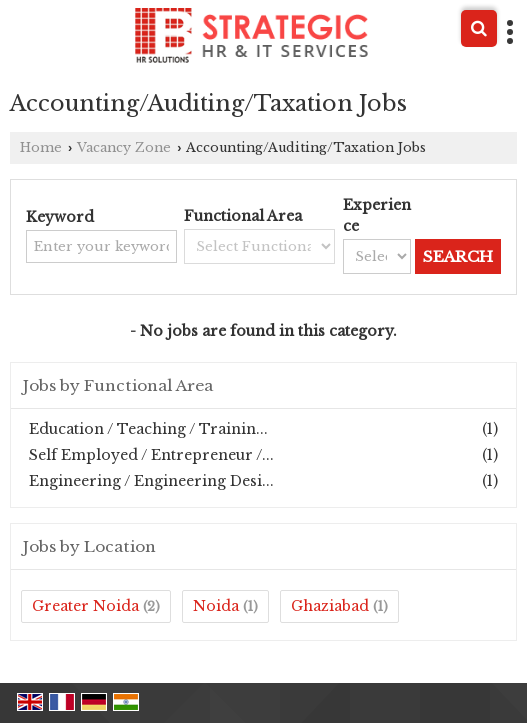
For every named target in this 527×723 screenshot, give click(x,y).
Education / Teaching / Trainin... (148, 429)
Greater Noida (85, 606)
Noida (216, 606)
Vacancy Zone (124, 147)
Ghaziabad (330, 606)
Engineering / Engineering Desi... (151, 481)
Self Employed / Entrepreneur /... (151, 455)
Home (41, 147)
